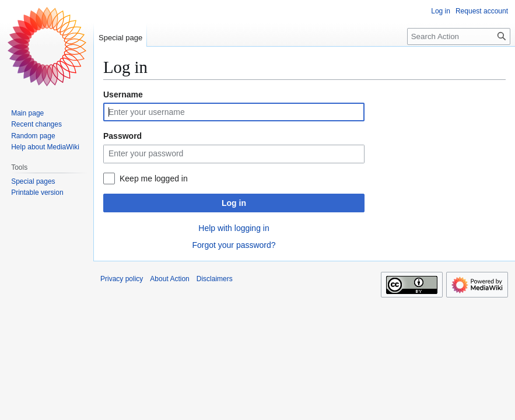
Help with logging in (234, 228)
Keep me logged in (154, 178)
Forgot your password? (234, 245)
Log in (234, 203)
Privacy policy (122, 279)
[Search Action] (459, 36)
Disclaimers (215, 279)
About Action (169, 279)
